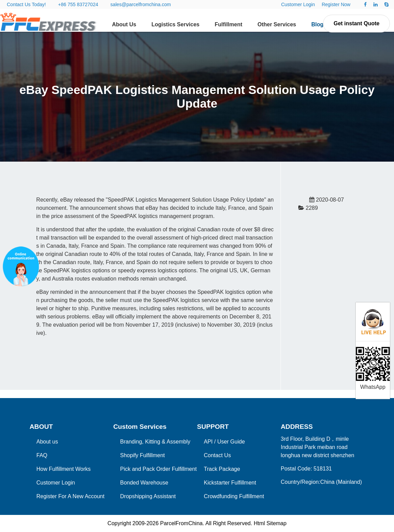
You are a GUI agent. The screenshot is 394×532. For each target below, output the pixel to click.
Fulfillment (228, 24)
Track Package (222, 469)
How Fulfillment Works (64, 469)
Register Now (336, 4)
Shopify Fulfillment (143, 455)
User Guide (231, 442)
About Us (124, 24)
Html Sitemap (270, 523)
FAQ (42, 455)
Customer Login (298, 4)
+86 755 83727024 (78, 4)
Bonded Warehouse (144, 483)
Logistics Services (175, 24)
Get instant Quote (356, 23)
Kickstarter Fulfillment (230, 483)
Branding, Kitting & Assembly (155, 442)
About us (47, 442)
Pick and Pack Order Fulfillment (159, 469)
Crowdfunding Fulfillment (234, 496)
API (208, 442)
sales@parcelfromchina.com (141, 4)
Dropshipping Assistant (148, 496)
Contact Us (218, 455)
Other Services (277, 24)
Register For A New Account (71, 496)
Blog (317, 24)
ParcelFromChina (181, 523)
